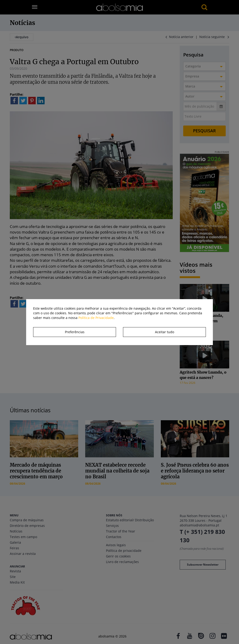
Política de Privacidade (96, 318)
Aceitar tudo (165, 332)
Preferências (75, 332)
